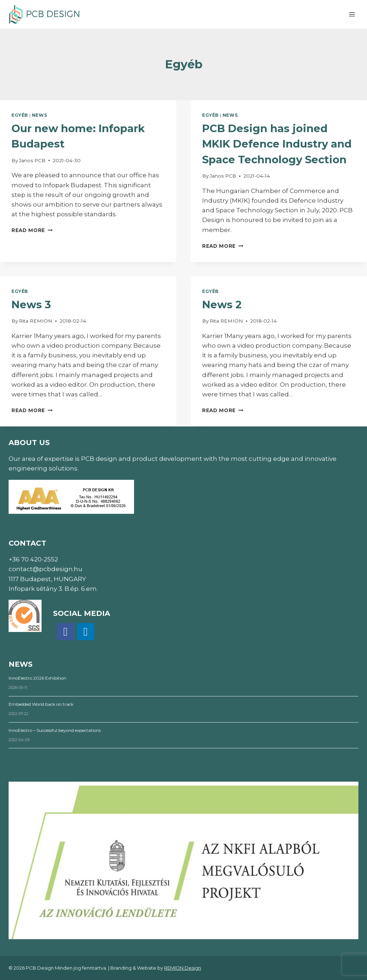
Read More (32, 230)
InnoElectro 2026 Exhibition (37, 678)
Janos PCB (32, 160)
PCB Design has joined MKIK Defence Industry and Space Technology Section (277, 144)
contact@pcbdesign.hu (46, 569)
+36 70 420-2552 (33, 559)
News (39, 115)
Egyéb (20, 115)
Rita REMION (36, 321)
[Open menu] (352, 14)
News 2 (222, 305)
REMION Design (183, 968)
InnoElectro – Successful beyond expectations (55, 730)
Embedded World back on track (41, 704)
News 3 (31, 305)
